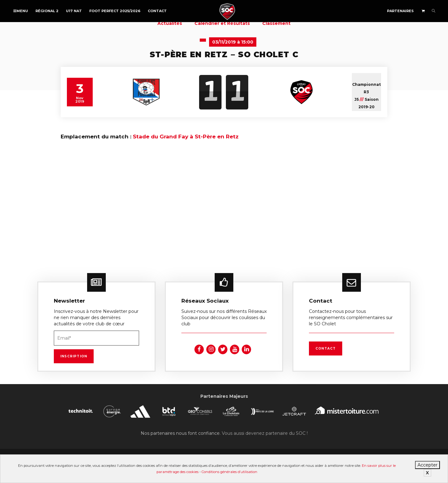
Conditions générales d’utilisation (229, 472)
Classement (276, 23)
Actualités (170, 23)
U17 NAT (74, 11)
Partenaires (400, 11)
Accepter (427, 465)
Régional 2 (47, 11)
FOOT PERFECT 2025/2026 (115, 11)
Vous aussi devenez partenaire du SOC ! (265, 433)
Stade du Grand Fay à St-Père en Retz (186, 137)
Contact (157, 11)
